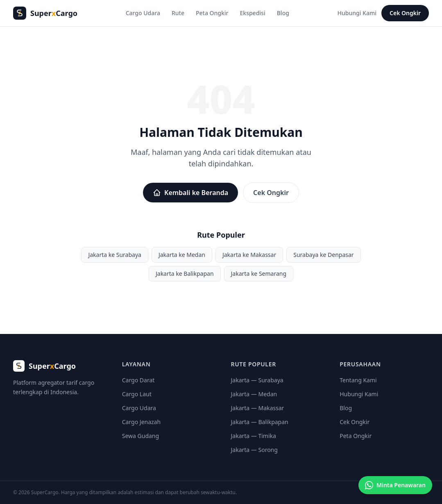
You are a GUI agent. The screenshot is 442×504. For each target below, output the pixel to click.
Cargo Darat (138, 380)
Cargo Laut (137, 394)
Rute (178, 13)
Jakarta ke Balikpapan (185, 274)
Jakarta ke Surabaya (115, 255)
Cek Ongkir (405, 13)
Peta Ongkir (212, 13)
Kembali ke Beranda (190, 193)
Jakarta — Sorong (254, 450)
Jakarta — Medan (254, 394)
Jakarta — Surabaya (257, 380)
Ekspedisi (253, 13)
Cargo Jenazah (141, 422)
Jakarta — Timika (254, 436)
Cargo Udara (143, 13)
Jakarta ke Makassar (249, 255)
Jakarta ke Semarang (259, 274)
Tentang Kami (358, 380)
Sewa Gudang (141, 436)
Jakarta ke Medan (182, 255)
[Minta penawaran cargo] (395, 485)
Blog (283, 13)
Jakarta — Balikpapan (260, 422)
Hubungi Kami (357, 13)
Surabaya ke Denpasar (323, 255)
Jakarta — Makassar (258, 408)
